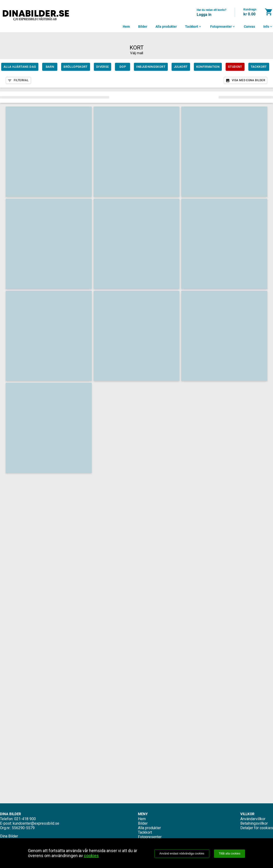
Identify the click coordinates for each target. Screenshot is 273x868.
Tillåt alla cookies (230, 854)
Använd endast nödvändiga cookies (182, 854)
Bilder (143, 27)
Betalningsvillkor (254, 823)
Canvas (249, 27)
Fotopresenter (223, 27)
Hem (126, 27)
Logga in (204, 15)
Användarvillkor (253, 819)
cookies (91, 856)
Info (268, 27)
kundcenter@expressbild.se (36, 823)
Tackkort (193, 27)
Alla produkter (166, 27)
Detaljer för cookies (257, 828)
